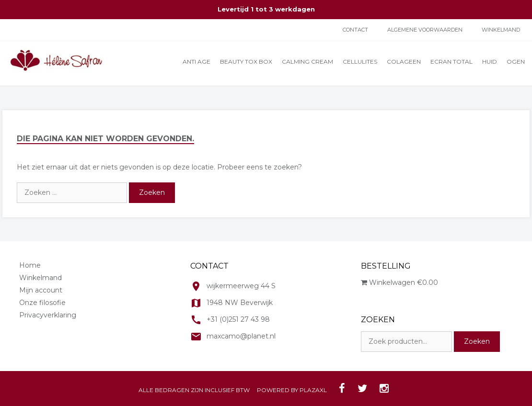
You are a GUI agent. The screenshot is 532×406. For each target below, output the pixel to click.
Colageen (404, 62)
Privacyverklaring (48, 315)
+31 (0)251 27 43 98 (238, 319)
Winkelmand (501, 30)
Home (30, 265)
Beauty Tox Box (246, 62)
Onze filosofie (42, 303)
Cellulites (360, 62)
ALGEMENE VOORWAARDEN (425, 30)
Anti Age (197, 62)
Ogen (516, 62)
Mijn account (41, 290)
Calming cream (307, 62)
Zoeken (477, 341)
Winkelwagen (399, 282)
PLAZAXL (313, 390)
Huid (490, 62)
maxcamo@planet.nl (241, 336)
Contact (355, 30)
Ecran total (451, 62)
